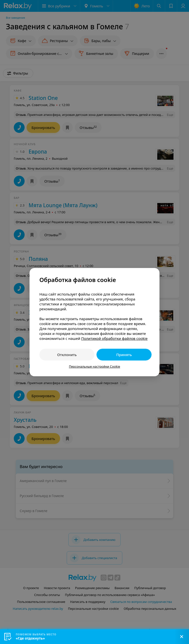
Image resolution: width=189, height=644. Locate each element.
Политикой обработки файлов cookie (114, 338)
